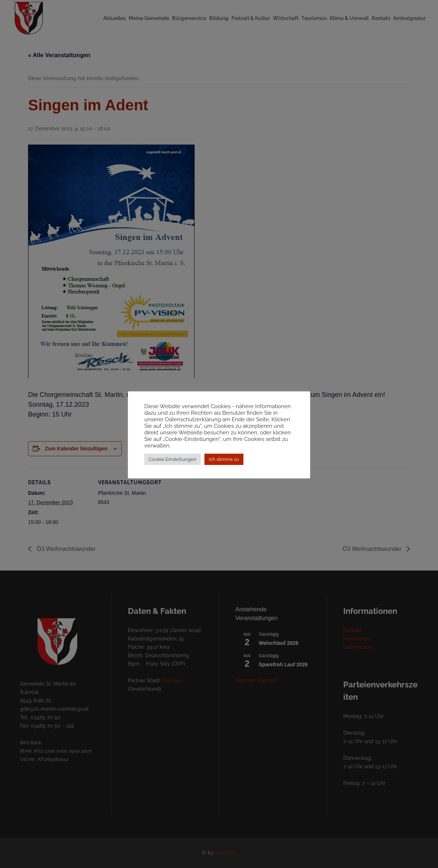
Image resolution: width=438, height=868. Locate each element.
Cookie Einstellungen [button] (173, 463)
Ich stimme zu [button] (224, 463)
